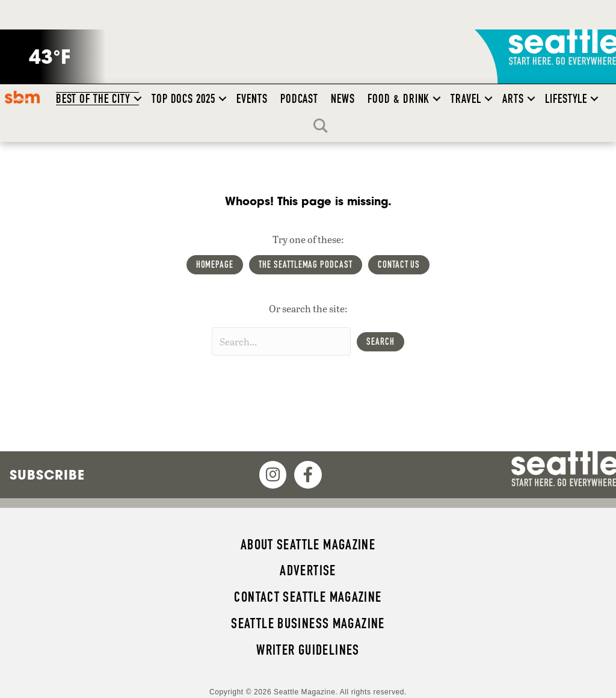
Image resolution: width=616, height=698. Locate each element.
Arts (513, 99)
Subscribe (47, 475)
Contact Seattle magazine (308, 597)
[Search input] (281, 341)
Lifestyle (566, 99)
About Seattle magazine (308, 545)
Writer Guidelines (308, 650)
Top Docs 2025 (183, 99)
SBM (22, 97)
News (343, 99)
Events (252, 99)
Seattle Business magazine (308, 623)
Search (324, 126)
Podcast (300, 99)
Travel (466, 99)
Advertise (308, 570)
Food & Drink (399, 99)
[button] (138, 99)
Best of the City (93, 99)
